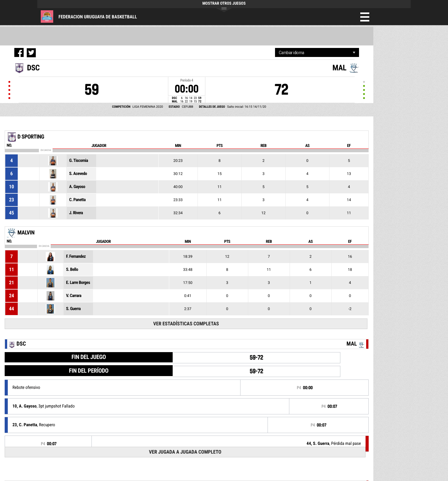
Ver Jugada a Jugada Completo (185, 452)
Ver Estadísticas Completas (186, 324)
